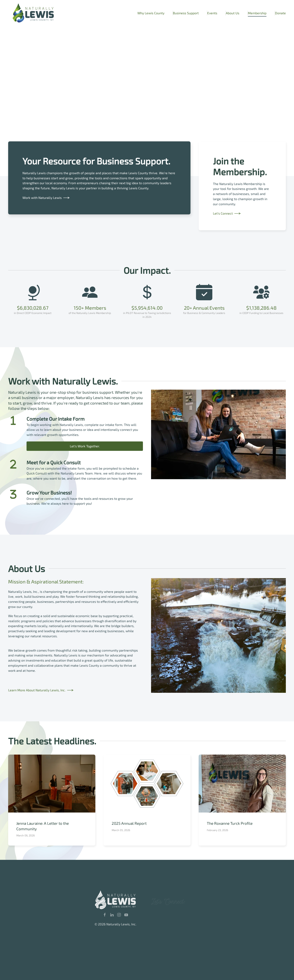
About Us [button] (233, 13)
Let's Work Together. (85, 446)
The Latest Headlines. (52, 741)
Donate (280, 13)
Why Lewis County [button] (151, 13)
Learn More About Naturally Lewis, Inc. (37, 690)
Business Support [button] (186, 13)
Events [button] (212, 13)
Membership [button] (257, 13)
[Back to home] (34, 13)
